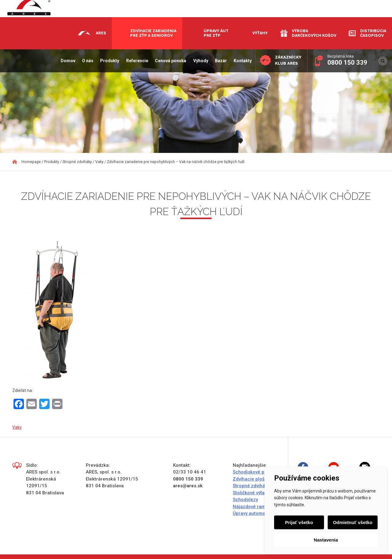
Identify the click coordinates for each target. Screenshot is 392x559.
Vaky (17, 427)
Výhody (200, 61)
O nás (87, 61)
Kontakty (242, 61)
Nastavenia (326, 540)
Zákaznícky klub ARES (288, 60)
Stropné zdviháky (251, 486)
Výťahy (260, 33)
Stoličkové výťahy (251, 493)
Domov (67, 61)
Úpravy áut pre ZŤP (216, 33)
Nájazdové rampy (252, 507)
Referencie (136, 61)
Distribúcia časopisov (373, 33)
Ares (101, 33)
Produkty (109, 61)
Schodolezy (245, 500)
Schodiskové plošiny (255, 472)
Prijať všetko (299, 522)
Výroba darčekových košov (314, 33)
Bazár (220, 61)
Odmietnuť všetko (353, 522)
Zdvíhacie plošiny (252, 479)
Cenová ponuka (170, 61)
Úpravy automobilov (254, 513)
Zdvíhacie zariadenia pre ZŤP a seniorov (153, 33)
